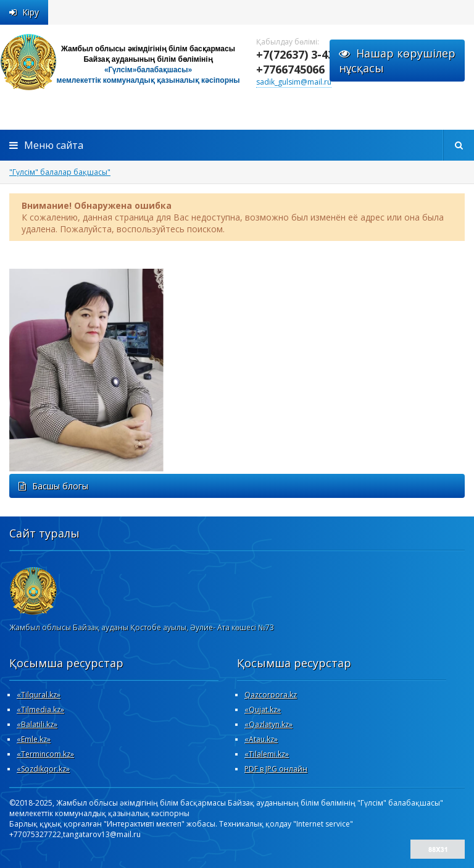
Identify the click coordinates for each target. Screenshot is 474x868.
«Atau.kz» (261, 739)
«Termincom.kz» (45, 754)
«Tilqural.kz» (39, 695)
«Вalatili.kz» (37, 724)
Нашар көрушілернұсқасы (397, 61)
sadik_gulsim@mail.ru (294, 82)
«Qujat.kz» (263, 710)
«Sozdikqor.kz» (43, 769)
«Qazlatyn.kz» (268, 724)
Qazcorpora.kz (271, 695)
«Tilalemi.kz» (267, 754)
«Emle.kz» (34, 739)
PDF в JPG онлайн (276, 769)
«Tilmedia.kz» (40, 710)
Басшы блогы (53, 486)
